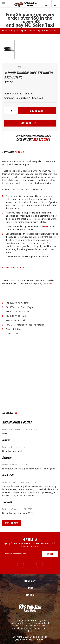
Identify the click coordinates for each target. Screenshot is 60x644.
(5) (19, 67)
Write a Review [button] (12, 523)
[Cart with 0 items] (54, 4)
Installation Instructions (13, 267)
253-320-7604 (41, 139)
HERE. (50, 283)
